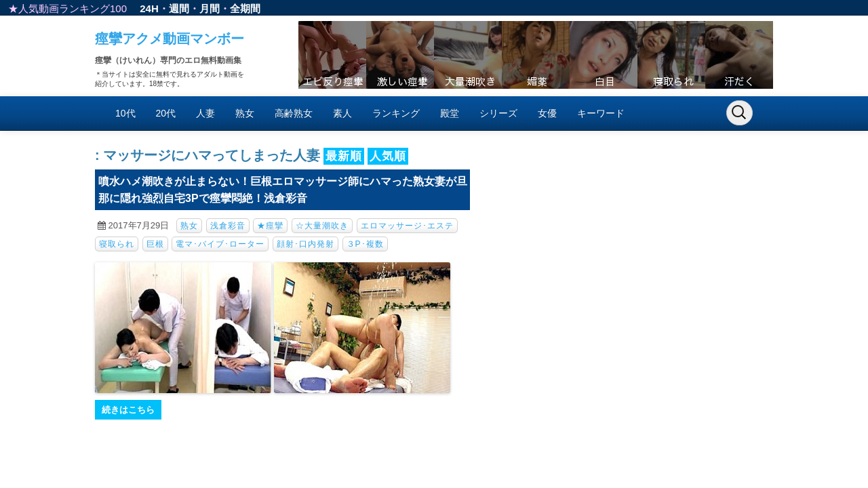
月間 (210, 8)
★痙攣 (270, 226)
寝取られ (117, 244)
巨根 (155, 244)
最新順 (344, 156)
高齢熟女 (294, 113)
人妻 (205, 113)
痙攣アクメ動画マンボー (170, 39)
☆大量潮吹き (322, 226)
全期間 (245, 8)
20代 (166, 113)
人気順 (388, 156)
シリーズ (498, 113)
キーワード (601, 113)
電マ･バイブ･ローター (220, 244)
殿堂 (450, 113)
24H (149, 8)
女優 (547, 113)
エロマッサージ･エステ (407, 226)
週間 (179, 8)
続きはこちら (128, 410)
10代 (125, 113)
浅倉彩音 (228, 226)
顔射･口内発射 (305, 244)
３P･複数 (365, 244)
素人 (342, 113)
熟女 (245, 113)
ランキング (396, 113)
